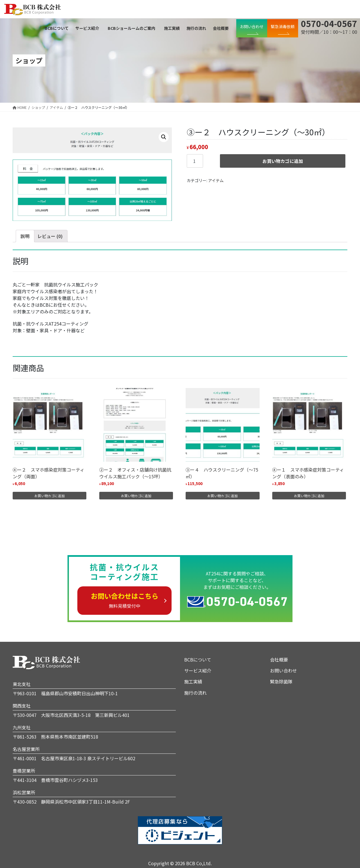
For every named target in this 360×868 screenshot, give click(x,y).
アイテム (216, 180)
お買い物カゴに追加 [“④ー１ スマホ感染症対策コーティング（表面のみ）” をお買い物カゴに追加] (309, 496)
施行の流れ (195, 693)
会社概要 (279, 660)
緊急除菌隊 (281, 681)
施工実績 (193, 681)
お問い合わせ (283, 670)
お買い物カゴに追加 (283, 161)
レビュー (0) (50, 236)
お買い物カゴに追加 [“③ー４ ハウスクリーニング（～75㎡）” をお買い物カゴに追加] (222, 496)
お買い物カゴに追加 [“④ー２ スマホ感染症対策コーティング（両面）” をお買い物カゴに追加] (49, 496)
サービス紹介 (198, 670)
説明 (25, 236)
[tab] (25, 236)
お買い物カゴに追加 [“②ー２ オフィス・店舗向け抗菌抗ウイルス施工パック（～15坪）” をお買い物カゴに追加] (136, 496)
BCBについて (198, 660)
